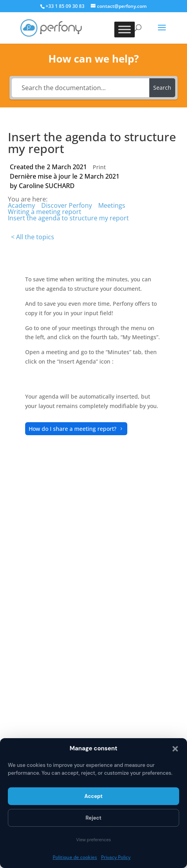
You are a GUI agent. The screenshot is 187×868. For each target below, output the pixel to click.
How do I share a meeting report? (72, 429)
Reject (93, 818)
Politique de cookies (75, 857)
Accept (93, 796)
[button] (175, 749)
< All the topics (33, 237)
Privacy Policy (116, 857)
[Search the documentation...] (81, 88)
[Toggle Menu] (125, 29)
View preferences (94, 840)
